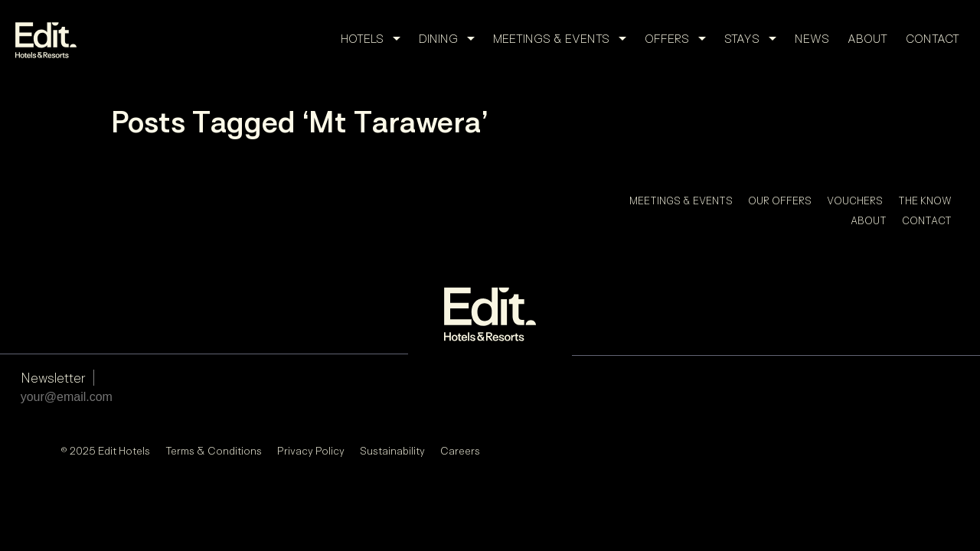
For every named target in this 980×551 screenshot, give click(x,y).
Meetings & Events (564, 39)
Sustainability (392, 334)
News (812, 39)
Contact (933, 39)
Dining (451, 39)
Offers (680, 39)
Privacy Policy (311, 334)
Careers (460, 334)
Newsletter (53, 261)
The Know (925, 201)
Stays (755, 39)
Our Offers (780, 201)
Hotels (375, 39)
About (867, 39)
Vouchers (855, 201)
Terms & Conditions (214, 334)
